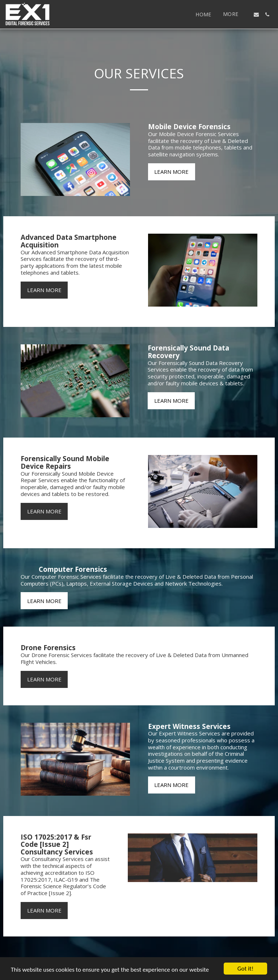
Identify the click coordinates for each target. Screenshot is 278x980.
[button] (256, 15)
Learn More (171, 172)
